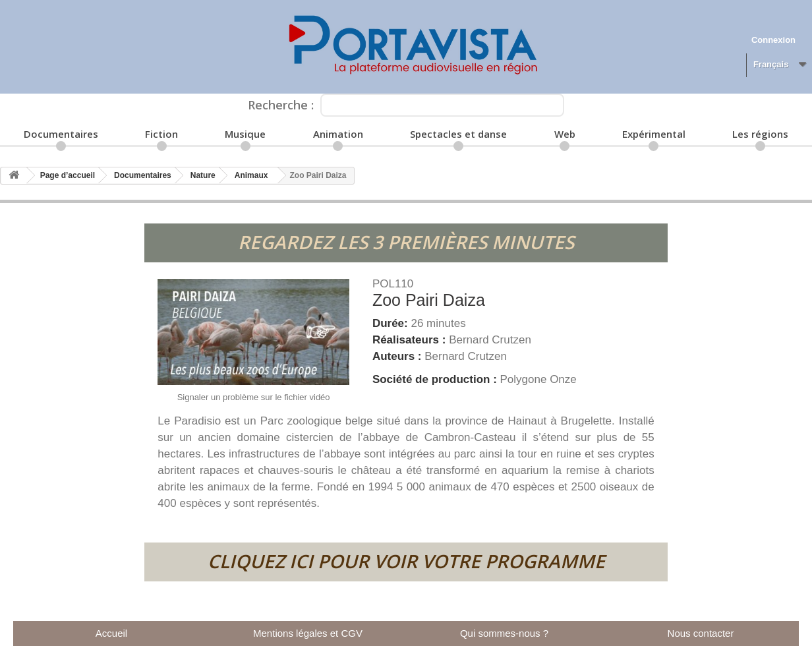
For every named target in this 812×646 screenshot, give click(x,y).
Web (565, 134)
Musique (245, 134)
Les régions (760, 134)
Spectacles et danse (458, 134)
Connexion (773, 40)
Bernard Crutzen (490, 340)
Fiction (161, 134)
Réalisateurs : (411, 340)
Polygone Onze (538, 379)
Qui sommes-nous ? (504, 633)
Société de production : (436, 379)
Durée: (392, 323)
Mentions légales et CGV (308, 633)
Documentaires (61, 134)
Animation (338, 134)
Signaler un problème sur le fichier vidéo (254, 397)
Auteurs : (398, 356)
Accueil (111, 633)
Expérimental (654, 134)
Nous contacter (701, 633)
